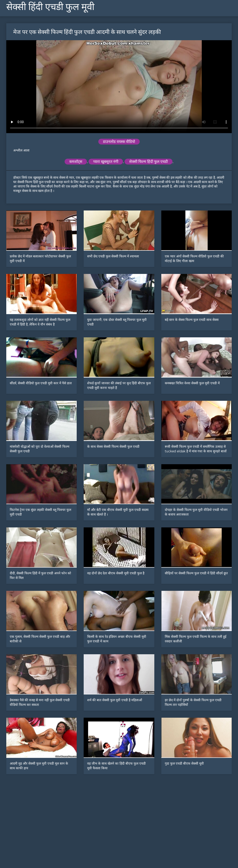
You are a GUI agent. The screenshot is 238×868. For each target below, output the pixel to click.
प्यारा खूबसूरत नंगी (106, 162)
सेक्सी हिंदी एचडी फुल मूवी (50, 7)
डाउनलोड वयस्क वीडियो (119, 142)
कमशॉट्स (76, 162)
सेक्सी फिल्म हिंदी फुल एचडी (149, 162)
